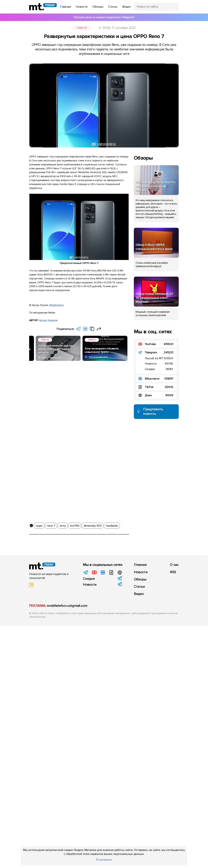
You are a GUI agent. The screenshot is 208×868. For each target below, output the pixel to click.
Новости (82, 28)
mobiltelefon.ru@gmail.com (67, 606)
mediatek (112, 526)
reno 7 (51, 526)
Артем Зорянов (48, 320)
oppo (39, 526)
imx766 (75, 526)
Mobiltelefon (57, 305)
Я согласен (104, 860)
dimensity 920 (93, 526)
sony (63, 526)
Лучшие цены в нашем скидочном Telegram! (104, 17)
